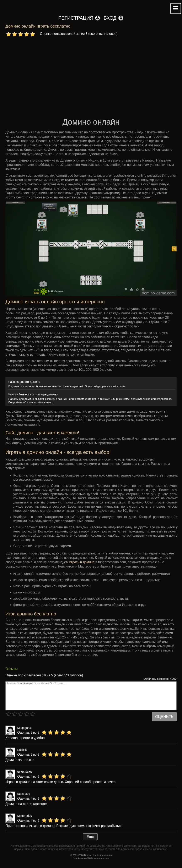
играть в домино (82, 562)
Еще (90, 837)
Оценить (164, 717)
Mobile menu (176, 9)
